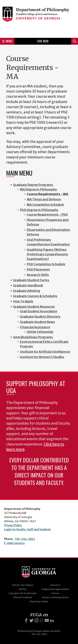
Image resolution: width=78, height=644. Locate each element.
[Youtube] (47, 620)
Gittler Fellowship (40, 332)
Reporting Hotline (39, 601)
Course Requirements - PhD (47, 215)
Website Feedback (23, 597)
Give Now (43, 41)
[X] (31, 620)
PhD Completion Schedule (46, 264)
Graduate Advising (27, 291)
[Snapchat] (42, 620)
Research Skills (38, 275)
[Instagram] (37, 620)
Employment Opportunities (55, 589)
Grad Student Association (39, 311)
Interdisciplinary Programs (33, 337)
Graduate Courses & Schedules (35, 296)
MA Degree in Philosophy (38, 189)
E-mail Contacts (14, 543)
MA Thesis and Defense (44, 199)
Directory (55, 585)
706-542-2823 (25, 539)
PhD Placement (38, 269)
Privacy (55, 593)
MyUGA (23, 589)
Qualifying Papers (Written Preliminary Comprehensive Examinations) (47, 254)
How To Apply (23, 301)
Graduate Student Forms (31, 280)
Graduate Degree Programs (33, 185)
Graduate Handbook (28, 285)
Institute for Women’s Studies (42, 357)
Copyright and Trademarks (23, 593)
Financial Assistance (35, 327)
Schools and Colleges (23, 585)
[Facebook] (26, 620)
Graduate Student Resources (34, 307)
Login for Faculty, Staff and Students (28, 529)
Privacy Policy (13, 525)
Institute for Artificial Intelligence (45, 352)
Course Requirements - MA (47, 194)
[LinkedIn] (52, 620)
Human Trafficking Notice (55, 597)
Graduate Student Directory (40, 317)
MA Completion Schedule (45, 205)
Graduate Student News (37, 322)
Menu (7, 41)
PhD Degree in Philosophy (39, 210)
